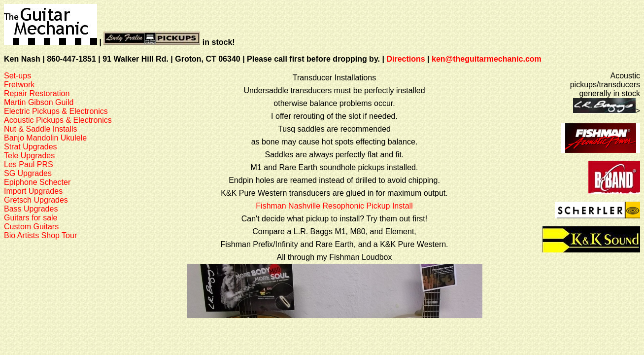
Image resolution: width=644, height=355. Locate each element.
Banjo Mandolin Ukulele (45, 138)
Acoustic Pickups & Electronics (58, 120)
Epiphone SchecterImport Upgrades (37, 187)
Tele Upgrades (29, 156)
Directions (406, 59)
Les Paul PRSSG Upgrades (29, 169)
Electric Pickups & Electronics (56, 111)
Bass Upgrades (31, 209)
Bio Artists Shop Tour (40, 235)
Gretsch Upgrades (36, 200)
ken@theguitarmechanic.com (487, 59)
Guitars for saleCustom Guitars (31, 222)
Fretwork (19, 85)
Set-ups (17, 76)
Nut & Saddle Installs (41, 129)
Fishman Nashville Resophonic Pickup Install (334, 206)
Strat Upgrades (31, 147)
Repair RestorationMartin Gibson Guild (39, 98)
